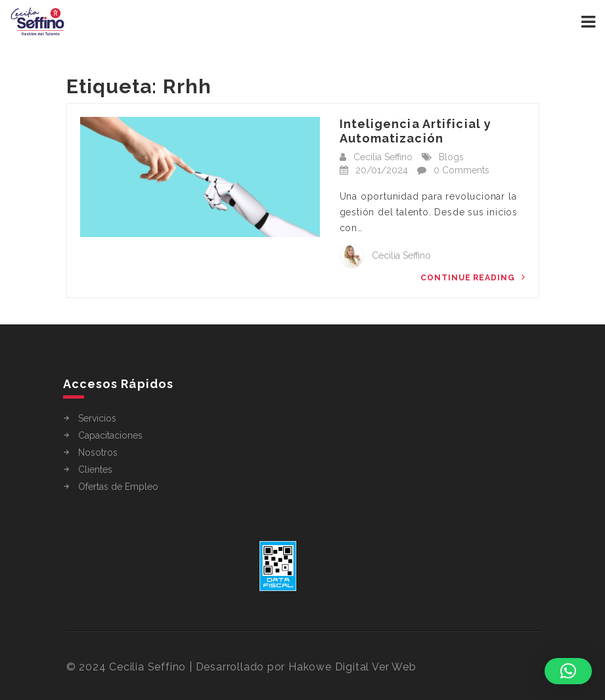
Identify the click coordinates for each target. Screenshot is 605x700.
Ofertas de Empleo (118, 487)
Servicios (97, 418)
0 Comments (461, 170)
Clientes (95, 470)
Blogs (451, 157)
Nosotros (98, 452)
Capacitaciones (110, 435)
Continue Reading (473, 277)
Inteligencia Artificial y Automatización (416, 131)
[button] (568, 671)
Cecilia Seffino (383, 157)
